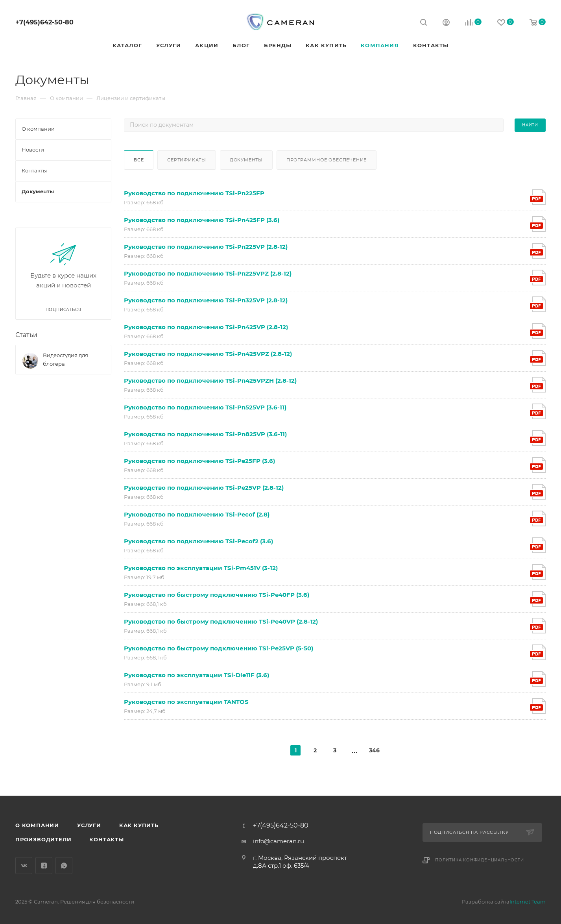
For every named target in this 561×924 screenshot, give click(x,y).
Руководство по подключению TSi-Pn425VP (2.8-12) (206, 327)
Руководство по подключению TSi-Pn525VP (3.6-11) (205, 407)
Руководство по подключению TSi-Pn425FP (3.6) (202, 220)
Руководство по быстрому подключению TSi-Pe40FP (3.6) (217, 595)
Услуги (89, 825)
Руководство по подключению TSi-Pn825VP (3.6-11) (205, 434)
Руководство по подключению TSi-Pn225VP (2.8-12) (206, 247)
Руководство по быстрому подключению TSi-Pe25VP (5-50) (219, 648)
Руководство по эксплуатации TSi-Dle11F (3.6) (197, 675)
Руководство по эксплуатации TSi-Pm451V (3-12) (201, 568)
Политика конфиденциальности (480, 860)
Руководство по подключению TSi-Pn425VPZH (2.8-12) (210, 381)
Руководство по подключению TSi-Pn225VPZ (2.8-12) (208, 273)
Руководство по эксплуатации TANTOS (186, 702)
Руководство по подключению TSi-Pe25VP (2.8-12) (204, 488)
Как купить (139, 825)
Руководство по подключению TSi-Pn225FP (194, 193)
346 (374, 750)
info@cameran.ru (279, 841)
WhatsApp (64, 866)
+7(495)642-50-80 (44, 22)
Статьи (26, 335)
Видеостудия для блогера (66, 359)
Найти (530, 125)
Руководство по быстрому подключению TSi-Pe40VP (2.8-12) (221, 621)
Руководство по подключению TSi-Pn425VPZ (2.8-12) (208, 354)
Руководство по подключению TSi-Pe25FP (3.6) (199, 461)
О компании (37, 825)
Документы (246, 160)
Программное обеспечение (327, 160)
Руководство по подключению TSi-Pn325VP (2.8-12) (206, 300)
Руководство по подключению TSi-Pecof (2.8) (197, 514)
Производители (43, 839)
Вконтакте (24, 866)
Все (139, 160)
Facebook (44, 866)
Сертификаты (187, 160)
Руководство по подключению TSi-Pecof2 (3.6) (198, 541)
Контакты (106, 839)
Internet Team (528, 902)
